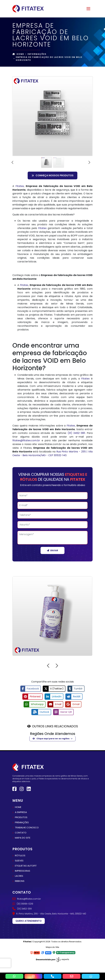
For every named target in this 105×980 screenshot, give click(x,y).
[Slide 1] (47, 163)
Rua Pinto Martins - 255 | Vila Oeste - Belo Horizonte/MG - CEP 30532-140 (52, 453)
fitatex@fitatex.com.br (26, 440)
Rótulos (20, 855)
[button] (14, 162)
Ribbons (20, 881)
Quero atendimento (29, 921)
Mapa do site (23, 837)
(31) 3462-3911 (76, 433)
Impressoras (23, 870)
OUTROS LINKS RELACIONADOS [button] (55, 726)
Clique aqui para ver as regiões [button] (51, 738)
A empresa (21, 812)
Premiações (22, 822)
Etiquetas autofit (26, 865)
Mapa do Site (52, 947)
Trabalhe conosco (27, 827)
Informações (37, 54)
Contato (21, 832)
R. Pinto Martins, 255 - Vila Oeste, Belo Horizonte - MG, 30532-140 (49, 914)
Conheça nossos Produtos (52, 175)
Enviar (52, 550)
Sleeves (19, 860)
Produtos (21, 817)
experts (63, 959)
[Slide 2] (59, 163)
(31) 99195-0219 (23, 904)
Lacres (19, 876)
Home (18, 54)
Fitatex (20, 186)
